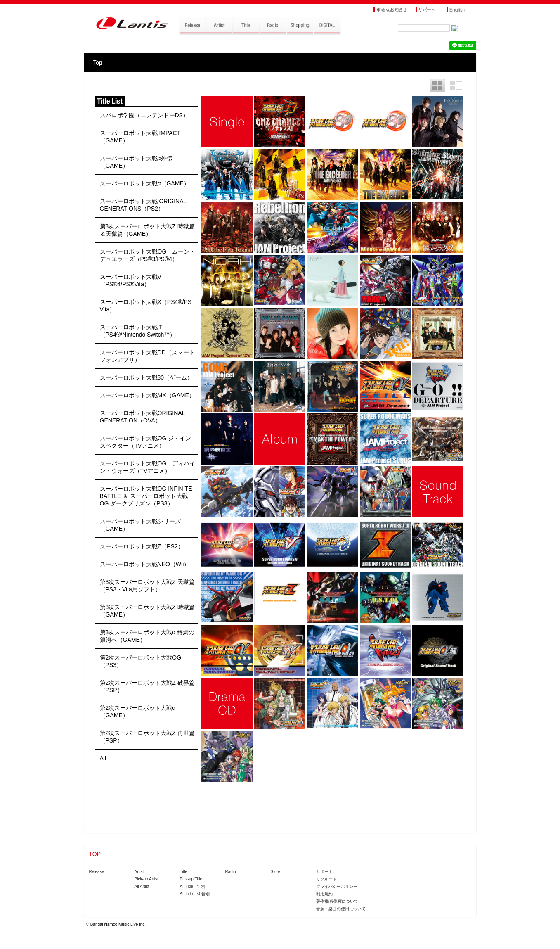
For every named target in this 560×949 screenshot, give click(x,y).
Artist (139, 872)
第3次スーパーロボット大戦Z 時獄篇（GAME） (147, 611)
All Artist (142, 886)
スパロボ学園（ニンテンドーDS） (144, 115)
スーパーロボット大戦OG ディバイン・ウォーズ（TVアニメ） (148, 467)
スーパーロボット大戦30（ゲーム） (146, 377)
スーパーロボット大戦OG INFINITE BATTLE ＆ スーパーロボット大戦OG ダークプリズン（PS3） (146, 496)
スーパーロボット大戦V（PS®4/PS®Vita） (131, 280)
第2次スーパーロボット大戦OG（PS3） (141, 661)
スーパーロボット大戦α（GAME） (145, 183)
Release (97, 872)
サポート (324, 872)
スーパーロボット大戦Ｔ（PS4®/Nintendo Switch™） (138, 331)
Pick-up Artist (146, 879)
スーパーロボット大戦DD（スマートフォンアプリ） (147, 356)
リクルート (326, 879)
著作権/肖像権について (337, 901)
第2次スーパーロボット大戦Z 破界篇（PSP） (147, 686)
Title (184, 872)
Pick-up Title (191, 879)
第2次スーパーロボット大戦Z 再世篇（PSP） (147, 737)
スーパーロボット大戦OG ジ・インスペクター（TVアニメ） (146, 442)
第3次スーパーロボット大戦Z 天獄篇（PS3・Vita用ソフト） (147, 586)
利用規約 (324, 894)
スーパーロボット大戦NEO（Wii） (145, 564)
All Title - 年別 (193, 886)
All (103, 758)
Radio (231, 872)
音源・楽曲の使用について (341, 909)
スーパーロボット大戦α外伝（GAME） (136, 162)
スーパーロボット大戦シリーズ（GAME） (140, 525)
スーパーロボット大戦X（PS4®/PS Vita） (146, 306)
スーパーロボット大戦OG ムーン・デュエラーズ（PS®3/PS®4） (148, 255)
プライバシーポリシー (337, 886)
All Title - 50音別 (195, 894)
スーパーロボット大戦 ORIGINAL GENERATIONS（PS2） (143, 205)
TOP (98, 63)
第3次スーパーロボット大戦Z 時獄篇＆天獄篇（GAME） (147, 230)
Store (276, 872)
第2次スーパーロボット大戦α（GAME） (138, 712)
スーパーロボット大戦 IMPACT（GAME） (140, 137)
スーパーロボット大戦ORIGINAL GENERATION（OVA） (142, 417)
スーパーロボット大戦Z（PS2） (142, 546)
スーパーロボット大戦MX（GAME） (147, 395)
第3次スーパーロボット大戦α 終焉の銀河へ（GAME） (147, 636)
